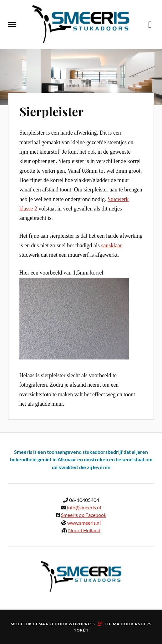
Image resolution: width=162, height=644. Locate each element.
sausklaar (111, 245)
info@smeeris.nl (84, 507)
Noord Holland (84, 530)
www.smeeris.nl (84, 523)
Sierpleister (51, 111)
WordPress (82, 624)
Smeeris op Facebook (84, 515)
